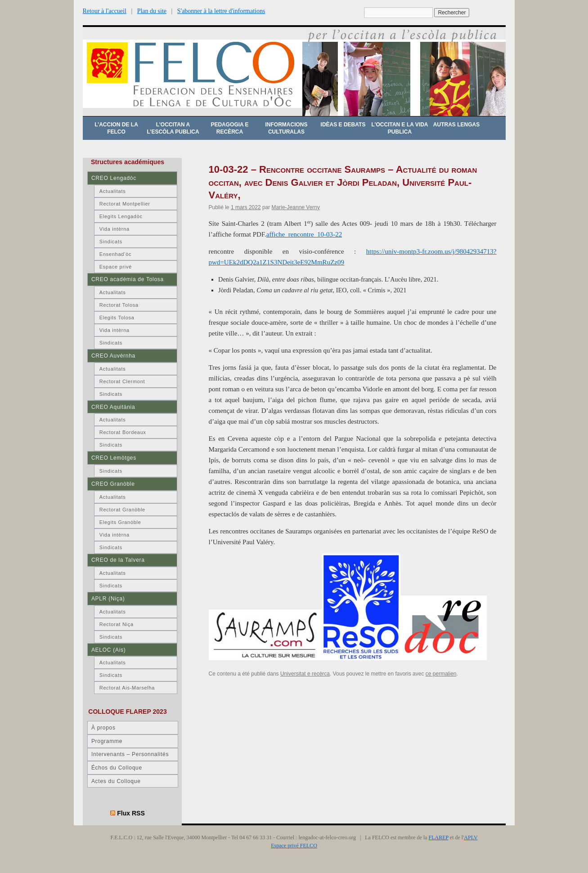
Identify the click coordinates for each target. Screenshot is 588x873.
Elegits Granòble (120, 522)
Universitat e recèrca (305, 674)
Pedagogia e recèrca (229, 128)
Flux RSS (131, 813)
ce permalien (441, 674)
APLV (471, 837)
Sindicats (111, 242)
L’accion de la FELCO (116, 128)
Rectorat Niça (117, 624)
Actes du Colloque (116, 781)
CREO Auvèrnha (113, 356)
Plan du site (152, 11)
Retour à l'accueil (105, 11)
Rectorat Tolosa (119, 305)
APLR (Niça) (108, 599)
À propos (103, 728)
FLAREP (439, 837)
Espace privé (116, 267)
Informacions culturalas (287, 128)
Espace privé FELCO (294, 846)
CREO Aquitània (113, 407)
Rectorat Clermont (122, 381)
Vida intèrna (114, 229)
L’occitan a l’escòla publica (173, 128)
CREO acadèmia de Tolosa (128, 279)
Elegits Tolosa (117, 318)
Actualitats (113, 191)
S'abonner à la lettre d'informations (221, 11)
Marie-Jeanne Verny (296, 207)
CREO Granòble (113, 484)
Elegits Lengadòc (121, 216)
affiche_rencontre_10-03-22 (304, 234)
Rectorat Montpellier (125, 204)
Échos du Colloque (117, 768)
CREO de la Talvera (118, 560)
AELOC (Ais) (109, 650)
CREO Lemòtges (114, 458)
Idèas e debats (343, 125)
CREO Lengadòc (114, 178)
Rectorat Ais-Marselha (127, 688)
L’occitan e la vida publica (400, 128)
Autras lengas (456, 125)
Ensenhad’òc (116, 254)
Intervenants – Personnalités (130, 754)
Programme (107, 741)
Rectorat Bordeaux (123, 432)
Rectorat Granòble (122, 510)
